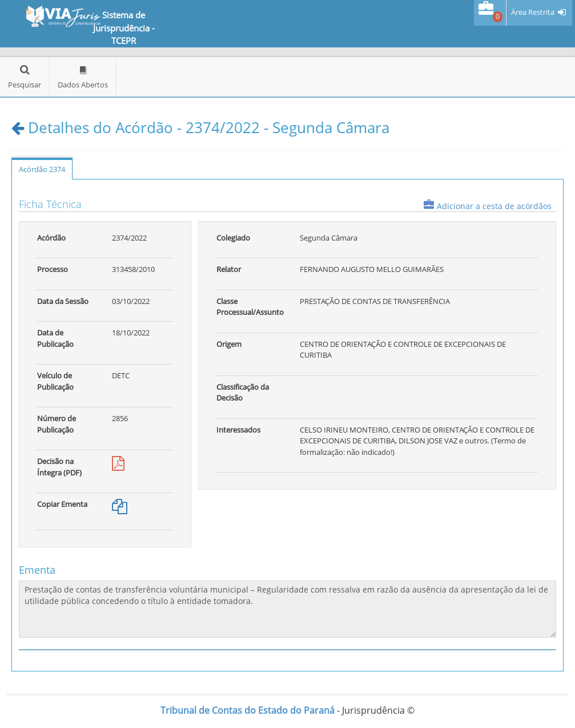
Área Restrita (533, 12)
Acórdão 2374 (42, 169)
